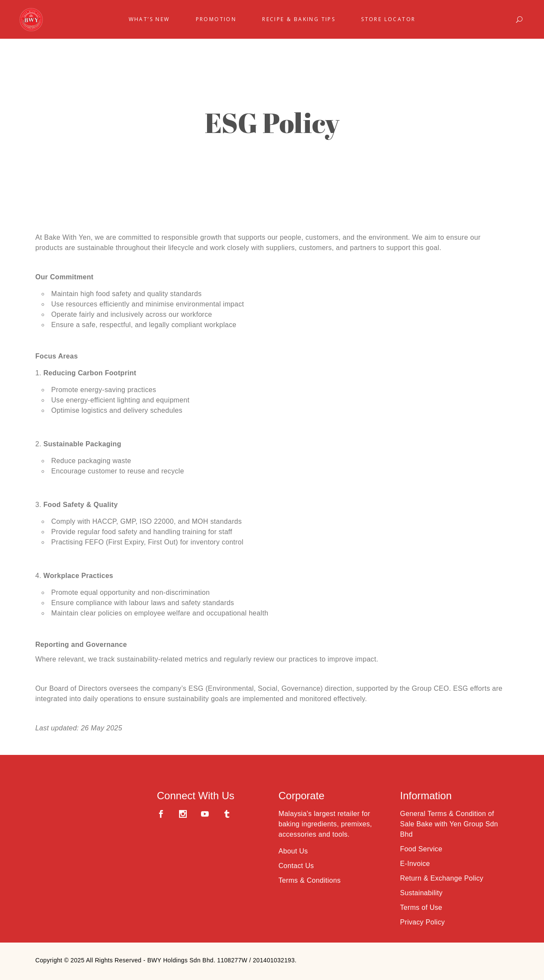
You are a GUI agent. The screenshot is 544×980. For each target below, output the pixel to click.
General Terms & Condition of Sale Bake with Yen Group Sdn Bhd (449, 824)
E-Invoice (415, 864)
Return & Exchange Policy (442, 878)
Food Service (421, 849)
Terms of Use (421, 907)
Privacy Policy (423, 922)
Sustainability (422, 893)
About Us (293, 851)
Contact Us (296, 866)
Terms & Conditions (309, 880)
